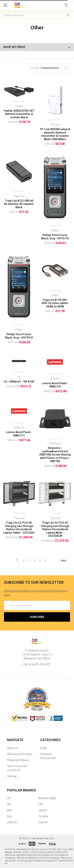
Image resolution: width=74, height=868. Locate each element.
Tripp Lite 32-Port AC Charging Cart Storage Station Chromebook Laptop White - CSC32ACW (55, 529)
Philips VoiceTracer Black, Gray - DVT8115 (19, 336)
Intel (9, 816)
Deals (43, 748)
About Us (12, 748)
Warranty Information (20, 754)
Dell (9, 804)
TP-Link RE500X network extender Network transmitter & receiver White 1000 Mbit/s (55, 134)
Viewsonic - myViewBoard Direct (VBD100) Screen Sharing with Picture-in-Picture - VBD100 (55, 455)
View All (43, 822)
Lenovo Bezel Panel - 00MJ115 (55, 385)
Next (65, 561)
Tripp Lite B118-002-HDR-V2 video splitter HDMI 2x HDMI (55, 303)
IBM (9, 810)
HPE (41, 804)
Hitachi (43, 810)
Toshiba (43, 816)
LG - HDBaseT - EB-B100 (19, 382)
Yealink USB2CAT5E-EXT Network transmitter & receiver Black (19, 114)
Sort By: (35, 68)
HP (9, 798)
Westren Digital (47, 798)
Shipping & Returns (18, 760)
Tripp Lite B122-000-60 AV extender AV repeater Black (19, 204)
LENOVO (12, 822)
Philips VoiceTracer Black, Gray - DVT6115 (55, 237)
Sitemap (12, 776)
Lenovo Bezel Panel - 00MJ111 (19, 434)
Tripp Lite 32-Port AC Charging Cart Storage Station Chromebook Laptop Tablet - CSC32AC (19, 528)
